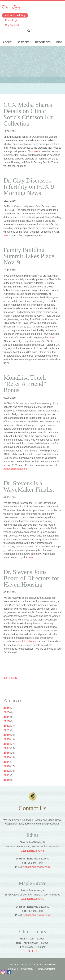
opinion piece (27, 641)
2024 (7, 717)
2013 (7, 766)
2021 (7, 730)
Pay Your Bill (12, 25)
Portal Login (12, 20)
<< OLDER (10, 678)
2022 (7, 726)
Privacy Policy (26, 969)
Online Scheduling (15, 15)
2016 (7, 753)
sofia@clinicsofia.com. (16, 469)
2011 (7, 775)
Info (59, 42)
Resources (43, 42)
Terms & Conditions (46, 969)
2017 (7, 748)
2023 (7, 721)
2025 (7, 712)
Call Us (32, 951)
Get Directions (32, 851)
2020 (7, 735)
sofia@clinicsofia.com (36, 867)
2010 (7, 780)
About (7, 42)
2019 (7, 739)
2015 (7, 757)
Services (23, 42)
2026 (7, 708)
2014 (7, 762)
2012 (7, 771)
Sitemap (12, 969)
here (36, 151)
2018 (7, 744)
